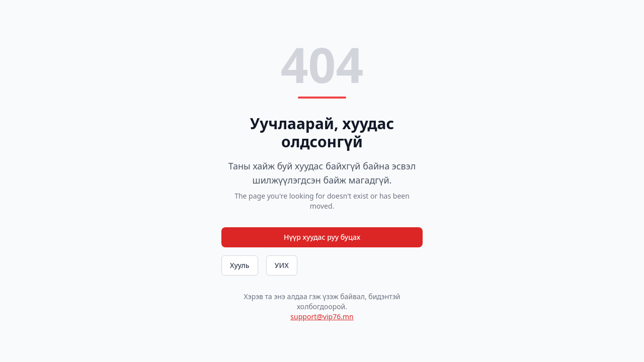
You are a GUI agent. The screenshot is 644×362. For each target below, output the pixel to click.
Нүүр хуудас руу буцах (322, 237)
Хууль (240, 265)
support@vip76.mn (322, 316)
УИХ (282, 265)
